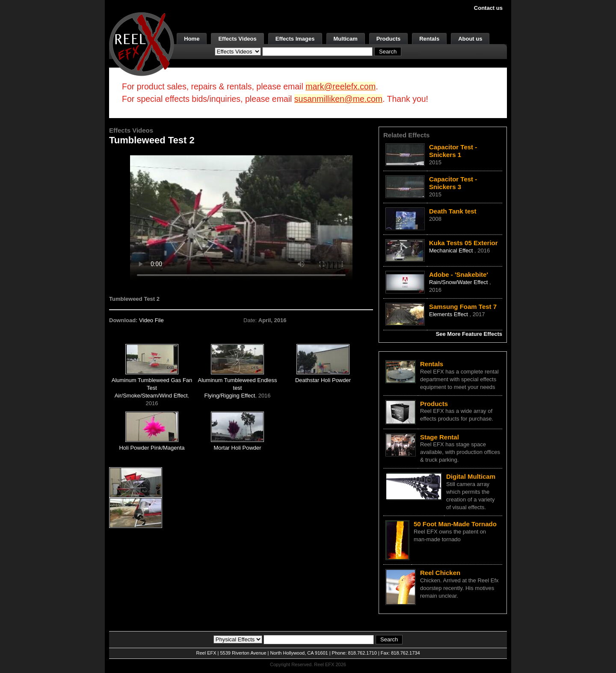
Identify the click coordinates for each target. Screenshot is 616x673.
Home (192, 39)
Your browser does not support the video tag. (241, 218)
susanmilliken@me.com (338, 99)
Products (388, 39)
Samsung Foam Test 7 (463, 307)
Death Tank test (453, 211)
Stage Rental (440, 437)
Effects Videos (237, 39)
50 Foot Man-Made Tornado (455, 524)
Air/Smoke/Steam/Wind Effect (151, 396)
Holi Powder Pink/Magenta (152, 448)
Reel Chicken (440, 573)
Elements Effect (449, 314)
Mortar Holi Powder (237, 448)
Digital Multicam (471, 476)
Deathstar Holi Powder (323, 380)
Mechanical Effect (452, 251)
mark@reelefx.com (341, 86)
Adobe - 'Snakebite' (459, 274)
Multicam (346, 39)
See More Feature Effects (469, 334)
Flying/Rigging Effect (230, 396)
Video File (151, 320)
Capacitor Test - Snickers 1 (453, 151)
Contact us (488, 8)
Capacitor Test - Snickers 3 (453, 183)
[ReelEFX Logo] (142, 43)
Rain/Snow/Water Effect (459, 282)
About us (470, 39)
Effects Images (295, 39)
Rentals (429, 39)
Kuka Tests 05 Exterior (463, 243)
